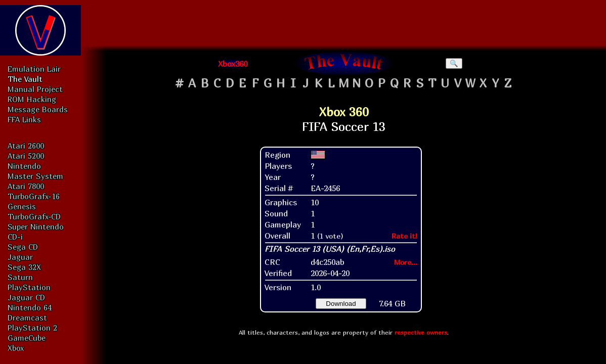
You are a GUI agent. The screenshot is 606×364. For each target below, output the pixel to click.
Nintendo (24, 166)
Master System (35, 176)
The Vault (25, 79)
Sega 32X (24, 267)
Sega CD (23, 247)
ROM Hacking (32, 99)
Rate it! (404, 236)
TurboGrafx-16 (34, 196)
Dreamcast (27, 317)
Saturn (20, 277)
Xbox (16, 348)
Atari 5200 (26, 156)
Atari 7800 (26, 186)
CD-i (15, 237)
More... (406, 262)
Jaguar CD (26, 297)
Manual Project (35, 89)
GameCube (27, 338)
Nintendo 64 (30, 307)
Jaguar (20, 257)
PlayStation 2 (32, 328)
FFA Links (24, 119)
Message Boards (38, 109)
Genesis (22, 206)
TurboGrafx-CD (34, 216)
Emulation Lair (34, 69)
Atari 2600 (26, 146)
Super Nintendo (36, 226)
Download (341, 304)
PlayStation (29, 287)
